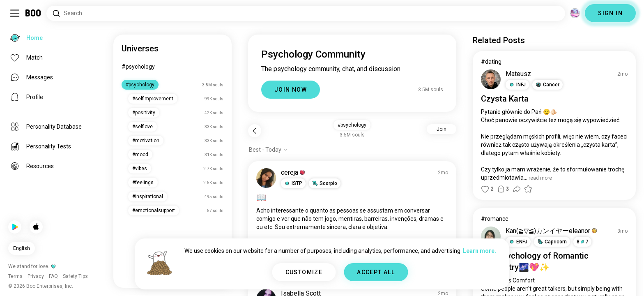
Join (442, 129)
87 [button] (582, 242)
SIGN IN (610, 13)
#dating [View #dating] (491, 62)
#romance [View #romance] (495, 219)
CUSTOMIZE (304, 272)
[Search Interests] (306, 13)
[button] (293, 183)
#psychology (138, 67)
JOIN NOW (291, 90)
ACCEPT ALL (376, 272)
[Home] (33, 13)
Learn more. (480, 251)
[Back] (255, 131)
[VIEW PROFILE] (266, 178)
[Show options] (268, 150)
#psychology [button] (352, 125)
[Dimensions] (575, 13)
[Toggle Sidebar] (15, 13)
